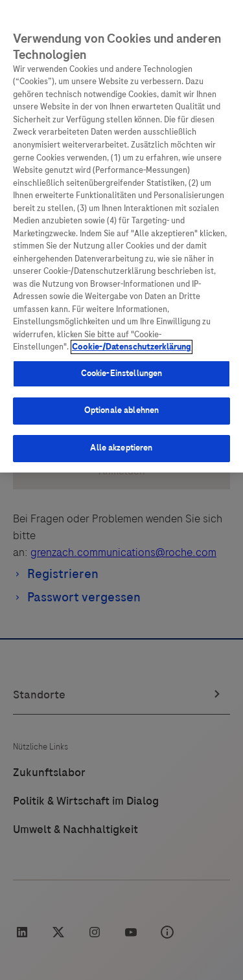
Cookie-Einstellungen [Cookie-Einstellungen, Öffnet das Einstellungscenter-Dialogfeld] (122, 373)
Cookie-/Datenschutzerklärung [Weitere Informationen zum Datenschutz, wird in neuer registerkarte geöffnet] (132, 347)
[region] (121, 236)
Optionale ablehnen (121, 410)
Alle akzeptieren (121, 448)
